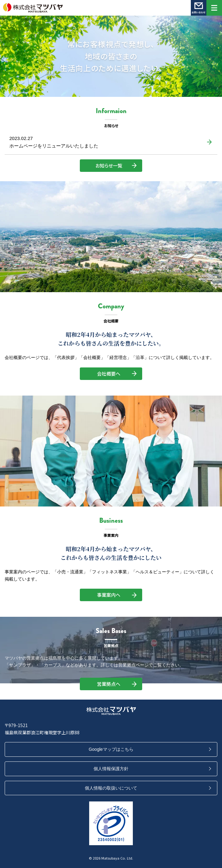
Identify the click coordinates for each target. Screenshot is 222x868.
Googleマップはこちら (111, 749)
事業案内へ (109, 595)
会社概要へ (109, 374)
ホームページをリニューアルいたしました (54, 146)
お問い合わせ (199, 8)
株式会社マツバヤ (103, 8)
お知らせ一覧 (109, 165)
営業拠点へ (109, 684)
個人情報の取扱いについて (111, 788)
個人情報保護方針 (111, 769)
